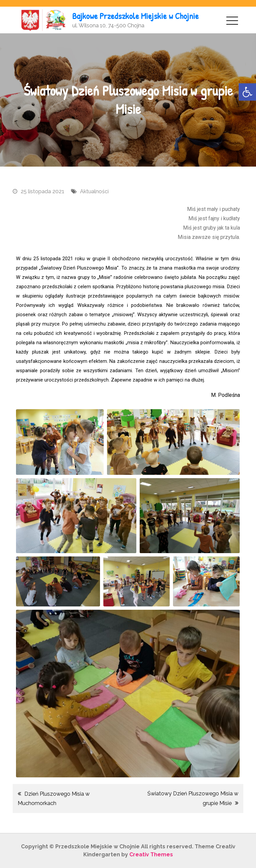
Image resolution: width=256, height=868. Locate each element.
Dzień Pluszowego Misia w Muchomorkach (54, 799)
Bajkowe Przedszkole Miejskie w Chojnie (135, 16)
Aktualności (94, 191)
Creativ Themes (151, 855)
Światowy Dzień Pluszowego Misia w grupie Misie (193, 798)
